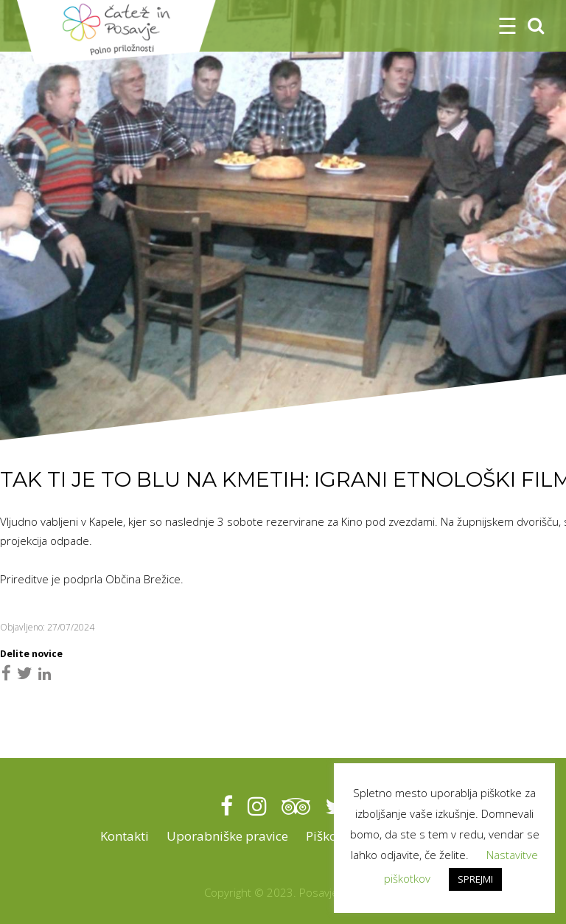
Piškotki (329, 836)
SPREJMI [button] (475, 879)
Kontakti (125, 836)
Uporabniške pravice (227, 836)
